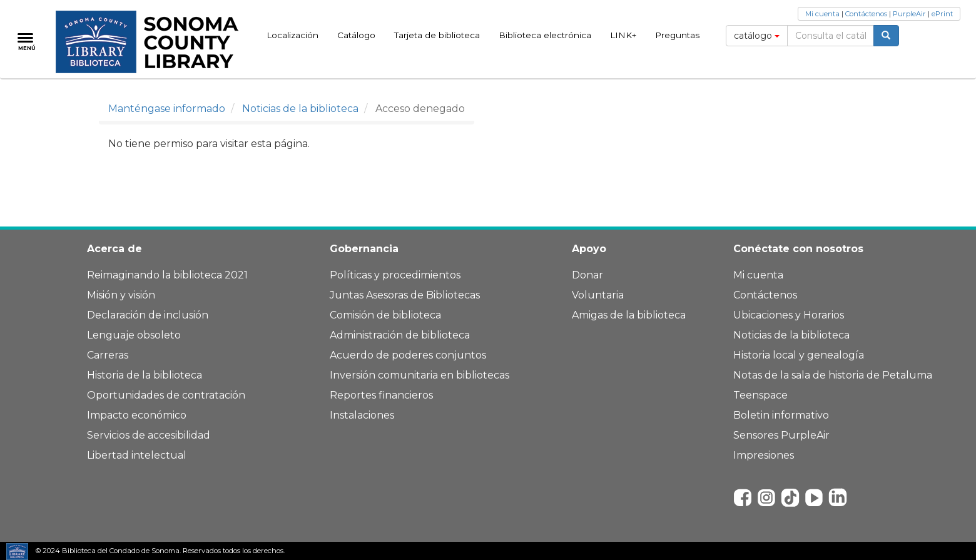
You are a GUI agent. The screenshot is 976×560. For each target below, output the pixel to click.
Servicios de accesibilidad (149, 435)
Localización (292, 35)
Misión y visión (121, 295)
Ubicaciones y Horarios (789, 315)
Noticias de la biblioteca (300, 109)
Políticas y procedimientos (395, 275)
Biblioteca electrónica (545, 35)
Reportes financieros (381, 395)
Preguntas (677, 35)
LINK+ (623, 35)
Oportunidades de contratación (166, 395)
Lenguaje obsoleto (134, 335)
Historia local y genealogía (799, 355)
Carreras (108, 355)
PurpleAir (909, 14)
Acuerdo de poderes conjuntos (408, 355)
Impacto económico (137, 415)
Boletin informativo (781, 415)
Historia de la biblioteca (145, 375)
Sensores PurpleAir (781, 435)
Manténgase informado (167, 109)
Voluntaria (598, 295)
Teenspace (760, 395)
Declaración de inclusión (148, 315)
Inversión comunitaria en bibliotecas (419, 375)
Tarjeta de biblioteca (437, 35)
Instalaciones (362, 415)
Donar (587, 275)
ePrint (942, 14)
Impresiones (764, 455)
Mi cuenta (822, 14)
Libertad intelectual (137, 455)
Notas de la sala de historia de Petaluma (833, 375)
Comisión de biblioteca (385, 315)
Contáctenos (866, 14)
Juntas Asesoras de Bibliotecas (405, 295)
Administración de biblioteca (400, 335)
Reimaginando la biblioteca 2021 (167, 275)
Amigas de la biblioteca (629, 315)
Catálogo (356, 35)
